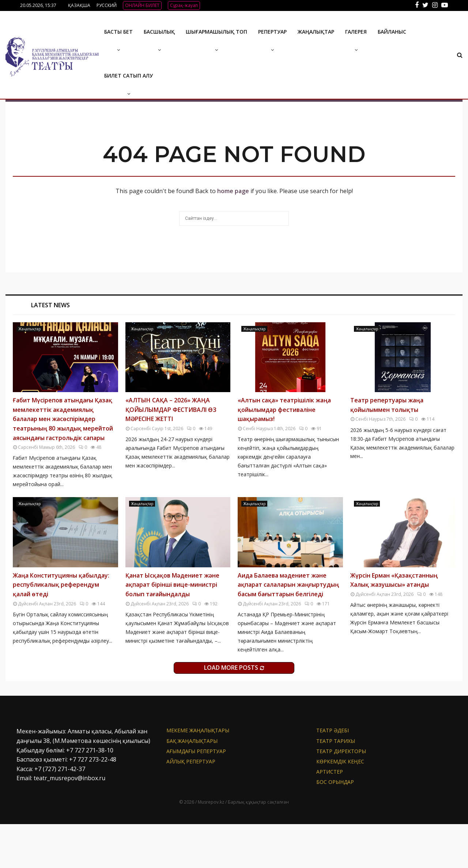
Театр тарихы (336, 785)
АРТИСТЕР (330, 816)
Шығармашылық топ (216, 32)
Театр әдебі (333, 774)
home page (233, 235)
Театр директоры (341, 795)
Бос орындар (335, 826)
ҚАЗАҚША (79, 5)
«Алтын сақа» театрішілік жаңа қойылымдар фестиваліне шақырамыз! (284, 453)
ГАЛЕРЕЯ (356, 32)
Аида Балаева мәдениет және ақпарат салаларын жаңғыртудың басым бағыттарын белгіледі (288, 629)
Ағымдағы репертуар (196, 795)
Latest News (50, 349)
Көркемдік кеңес (340, 805)
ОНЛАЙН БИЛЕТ (142, 5)
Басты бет (118, 32)
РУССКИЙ (107, 5)
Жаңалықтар (316, 32)
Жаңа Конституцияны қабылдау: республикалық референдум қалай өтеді (61, 629)
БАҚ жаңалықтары (192, 785)
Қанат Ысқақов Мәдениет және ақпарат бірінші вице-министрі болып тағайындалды (172, 629)
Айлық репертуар (191, 805)
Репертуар (272, 32)
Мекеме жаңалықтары (198, 774)
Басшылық (159, 32)
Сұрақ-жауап (184, 5)
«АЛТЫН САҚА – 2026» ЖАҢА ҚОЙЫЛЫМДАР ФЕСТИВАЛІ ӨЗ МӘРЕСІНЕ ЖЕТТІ (171, 453)
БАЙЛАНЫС (392, 32)
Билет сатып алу (129, 76)
